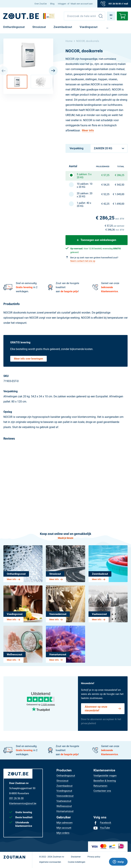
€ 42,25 (105, 204)
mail (126, 4)
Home (69, 41)
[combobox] (85, 16)
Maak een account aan (82, 4)
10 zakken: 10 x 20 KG (85, 185)
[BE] (21, 16)
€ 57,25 (105, 175)
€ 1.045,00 (118, 194)
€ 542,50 (119, 185)
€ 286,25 (119, 175)
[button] (17, 82)
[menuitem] (41, 4)
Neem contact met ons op (83, 261)
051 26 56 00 (115, 4)
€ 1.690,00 (118, 204)
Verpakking (77, 148)
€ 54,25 (105, 185)
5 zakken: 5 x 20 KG (84, 176)
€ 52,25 (105, 194)
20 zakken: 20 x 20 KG (85, 195)
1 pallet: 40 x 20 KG (84, 204)
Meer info (88, 130)
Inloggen (62, 4)
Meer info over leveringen (28, 359)
